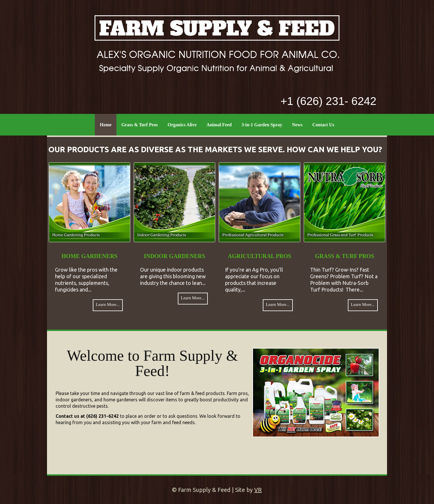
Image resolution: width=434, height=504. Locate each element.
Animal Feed (219, 125)
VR (258, 490)
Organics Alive (182, 125)
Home (106, 125)
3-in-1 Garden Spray (262, 125)
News (297, 125)
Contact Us (323, 125)
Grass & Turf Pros (139, 125)
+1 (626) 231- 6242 (328, 101)
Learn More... (108, 304)
